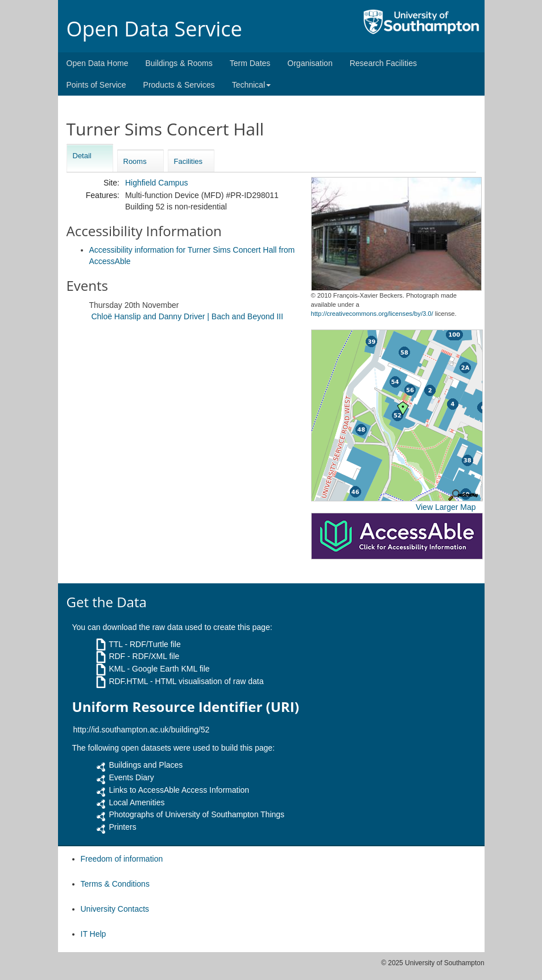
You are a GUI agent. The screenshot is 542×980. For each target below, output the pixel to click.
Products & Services (179, 85)
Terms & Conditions (115, 884)
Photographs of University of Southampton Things (196, 814)
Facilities (189, 161)
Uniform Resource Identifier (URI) (186, 707)
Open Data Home (98, 63)
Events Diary (131, 777)
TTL (115, 644)
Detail (82, 156)
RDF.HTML (128, 681)
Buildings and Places (146, 765)
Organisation (310, 63)
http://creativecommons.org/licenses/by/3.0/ (372, 314)
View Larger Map (446, 507)
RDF (117, 656)
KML (117, 669)
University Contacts (115, 909)
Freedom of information (122, 859)
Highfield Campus (157, 183)
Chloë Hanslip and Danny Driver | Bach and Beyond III (187, 316)
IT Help (94, 934)
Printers (122, 827)
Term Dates (250, 63)
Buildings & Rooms (179, 63)
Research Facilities (383, 63)
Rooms (135, 161)
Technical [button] (251, 85)
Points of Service (96, 85)
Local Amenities (136, 802)
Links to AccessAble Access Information (179, 790)
